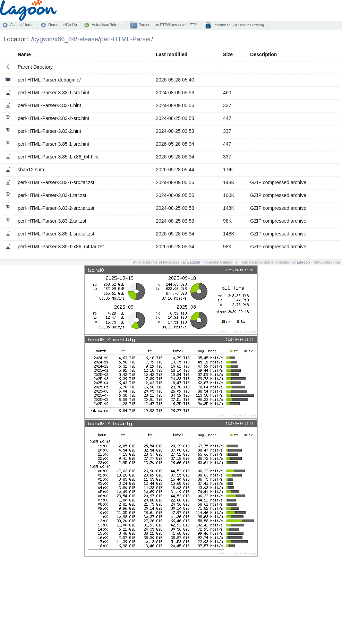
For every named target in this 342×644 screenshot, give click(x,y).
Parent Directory (35, 67)
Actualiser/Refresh (107, 25)
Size (228, 54)
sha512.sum (31, 170)
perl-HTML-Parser (126, 39)
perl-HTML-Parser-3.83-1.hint (49, 105)
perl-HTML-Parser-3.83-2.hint (49, 131)
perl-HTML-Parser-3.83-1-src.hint (53, 93)
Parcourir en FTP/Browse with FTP (167, 25)
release (88, 39)
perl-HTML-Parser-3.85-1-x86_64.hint (58, 157)
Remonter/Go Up (62, 25)
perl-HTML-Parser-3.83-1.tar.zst (52, 195)
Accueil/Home (22, 25)
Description (263, 54)
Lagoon (194, 262)
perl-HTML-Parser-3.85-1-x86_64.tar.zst (61, 247)
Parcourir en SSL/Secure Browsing (238, 25)
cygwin (43, 39)
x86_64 (65, 39)
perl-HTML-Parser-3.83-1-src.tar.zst (56, 182)
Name (24, 54)
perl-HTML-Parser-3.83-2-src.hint (53, 118)
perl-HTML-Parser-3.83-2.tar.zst (52, 221)
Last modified (172, 54)
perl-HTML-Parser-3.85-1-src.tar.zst (56, 234)
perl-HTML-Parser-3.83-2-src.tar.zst (56, 208)
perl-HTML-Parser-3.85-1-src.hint (53, 144)
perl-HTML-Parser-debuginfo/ (49, 80)
